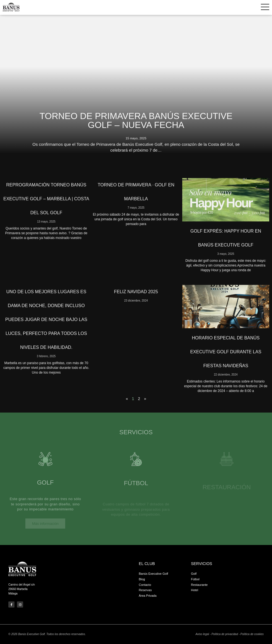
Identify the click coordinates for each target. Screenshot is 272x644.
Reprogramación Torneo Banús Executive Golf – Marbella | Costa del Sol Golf (46, 199)
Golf (45, 488)
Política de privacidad (225, 634)
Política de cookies (252, 634)
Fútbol (136, 488)
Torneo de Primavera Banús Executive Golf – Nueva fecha (136, 120)
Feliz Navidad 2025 (136, 292)
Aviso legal (202, 634)
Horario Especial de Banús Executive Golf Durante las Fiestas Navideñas (226, 352)
